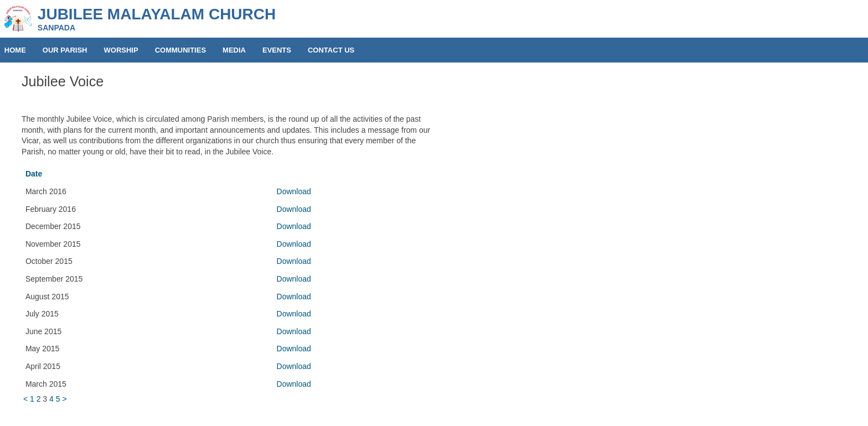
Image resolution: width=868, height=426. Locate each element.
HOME (15, 50)
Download (294, 191)
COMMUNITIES (180, 50)
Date (34, 174)
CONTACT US (331, 50)
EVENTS (277, 50)
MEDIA (234, 50)
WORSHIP (121, 50)
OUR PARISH (65, 50)
